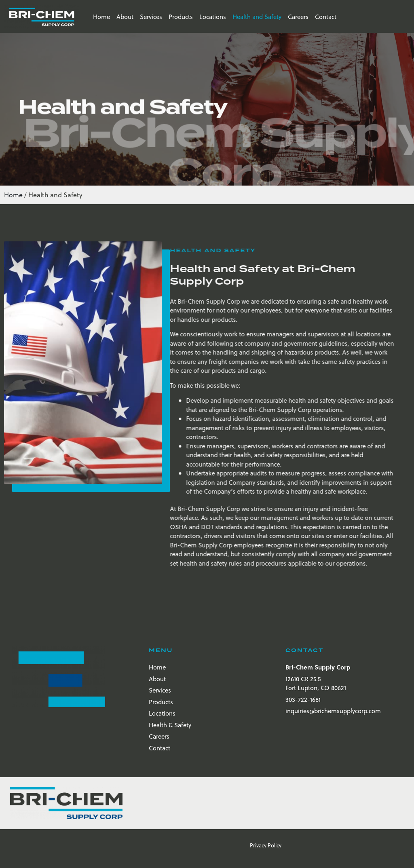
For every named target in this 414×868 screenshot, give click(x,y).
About (125, 17)
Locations (213, 17)
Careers (298, 17)
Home (101, 17)
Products (181, 17)
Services (151, 17)
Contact (326, 17)
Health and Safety (257, 17)
